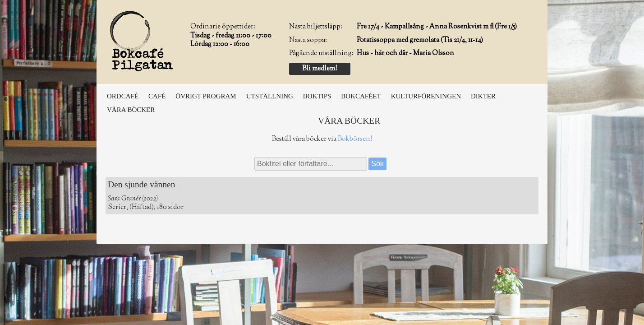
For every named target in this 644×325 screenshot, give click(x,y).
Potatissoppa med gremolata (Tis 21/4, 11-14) (420, 40)
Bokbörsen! (355, 139)
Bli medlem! (320, 69)
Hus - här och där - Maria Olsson (405, 53)
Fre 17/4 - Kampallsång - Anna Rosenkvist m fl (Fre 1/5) (437, 27)
